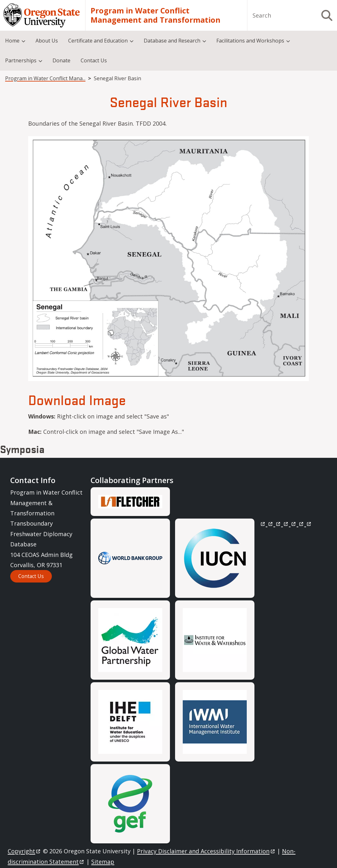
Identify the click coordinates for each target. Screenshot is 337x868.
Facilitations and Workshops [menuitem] (250, 41)
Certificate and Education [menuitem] (98, 41)
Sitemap (103, 862)
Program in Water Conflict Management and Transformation (156, 16)
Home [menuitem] (12, 41)
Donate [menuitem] (61, 60)
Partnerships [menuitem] (21, 60)
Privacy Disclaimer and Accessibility (206, 851)
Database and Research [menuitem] (172, 41)
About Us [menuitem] (47, 41)
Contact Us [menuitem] (94, 60)
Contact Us (31, 576)
